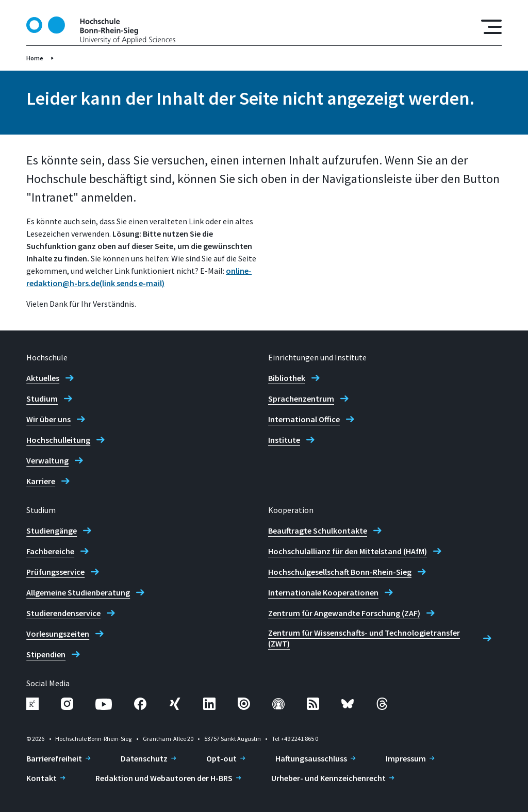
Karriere (41, 481)
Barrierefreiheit (54, 758)
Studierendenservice (63, 613)
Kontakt (42, 778)
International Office (304, 419)
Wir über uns (48, 419)
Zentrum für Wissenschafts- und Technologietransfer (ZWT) (364, 638)
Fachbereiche (50, 551)
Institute (284, 440)
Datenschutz (144, 758)
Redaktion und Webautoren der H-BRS (164, 778)
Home (35, 58)
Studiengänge (52, 531)
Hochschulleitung (58, 440)
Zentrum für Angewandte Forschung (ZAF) (344, 613)
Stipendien (46, 654)
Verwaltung (47, 460)
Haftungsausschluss (311, 758)
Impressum (406, 758)
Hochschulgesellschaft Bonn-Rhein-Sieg (340, 572)
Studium (42, 399)
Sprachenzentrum (301, 399)
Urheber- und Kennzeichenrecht (328, 778)
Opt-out (221, 758)
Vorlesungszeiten (58, 634)
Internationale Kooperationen (323, 592)
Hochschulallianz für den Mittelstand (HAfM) (348, 551)
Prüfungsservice (55, 572)
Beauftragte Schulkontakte (318, 531)
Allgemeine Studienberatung (78, 592)
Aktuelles (43, 378)
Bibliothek (287, 378)
